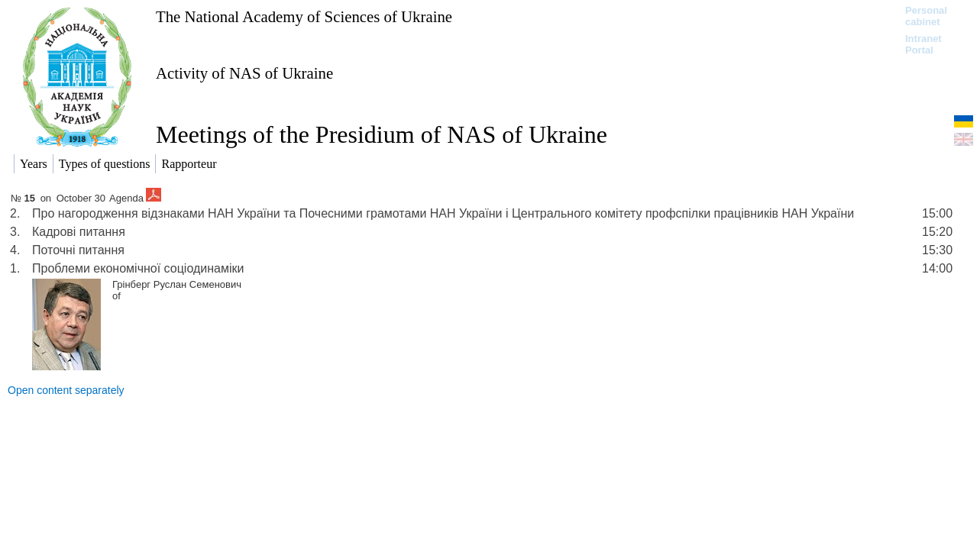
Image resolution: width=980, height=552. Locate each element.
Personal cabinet (926, 16)
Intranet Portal (923, 44)
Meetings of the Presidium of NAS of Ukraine (382, 134)
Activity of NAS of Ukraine (244, 73)
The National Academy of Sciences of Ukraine (304, 16)
